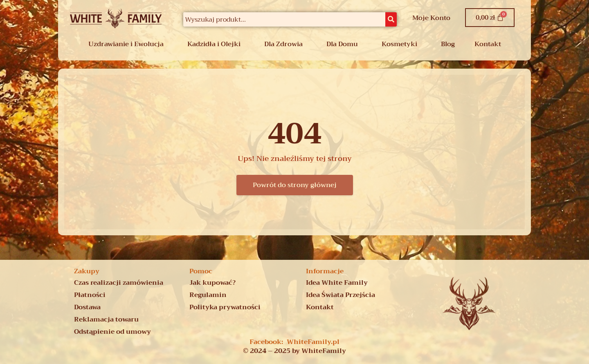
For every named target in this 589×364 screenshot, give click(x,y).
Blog (448, 44)
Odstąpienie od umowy (112, 332)
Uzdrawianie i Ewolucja (126, 44)
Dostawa (87, 307)
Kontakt (488, 44)
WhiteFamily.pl (313, 342)
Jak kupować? (212, 283)
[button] (128, 44)
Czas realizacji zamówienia (119, 283)
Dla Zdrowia (283, 44)
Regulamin (208, 295)
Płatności (90, 295)
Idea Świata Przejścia (341, 295)
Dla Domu (342, 44)
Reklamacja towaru (106, 319)
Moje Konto (431, 18)
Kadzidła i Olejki (214, 44)
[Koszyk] (490, 18)
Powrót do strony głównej (295, 185)
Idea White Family (337, 283)
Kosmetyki (399, 44)
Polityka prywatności (225, 307)
